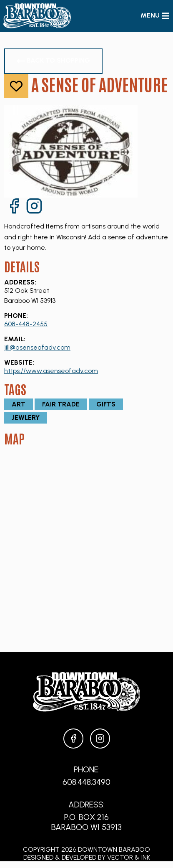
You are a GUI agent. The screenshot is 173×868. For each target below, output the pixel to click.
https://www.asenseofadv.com (51, 371)
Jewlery (26, 418)
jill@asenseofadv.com (37, 347)
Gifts (106, 404)
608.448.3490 (86, 782)
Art (19, 404)
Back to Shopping (53, 61)
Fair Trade (61, 404)
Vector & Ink (129, 857)
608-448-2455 (26, 324)
